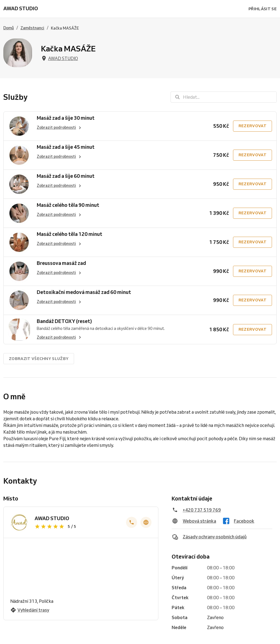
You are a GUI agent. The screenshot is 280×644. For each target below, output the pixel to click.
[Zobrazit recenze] (77, 526)
